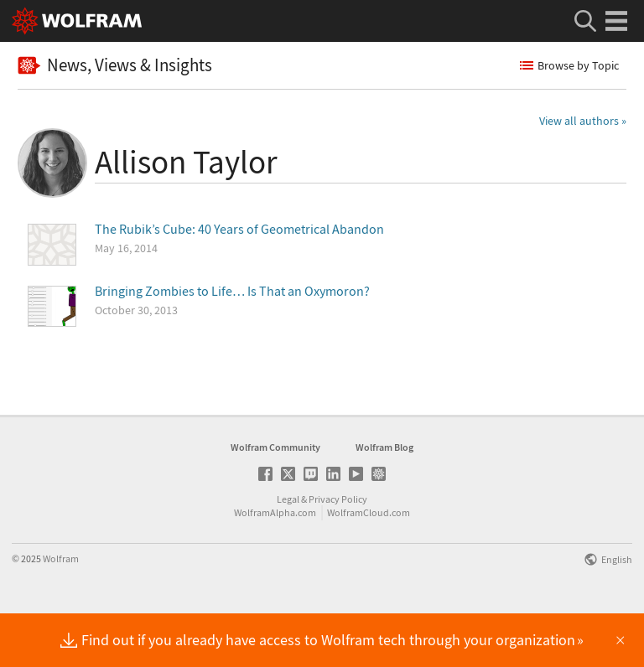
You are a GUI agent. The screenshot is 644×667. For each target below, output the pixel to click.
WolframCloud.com (369, 565)
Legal (288, 552)
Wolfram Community (275, 500)
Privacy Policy (338, 552)
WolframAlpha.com (275, 565)
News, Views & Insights (115, 65)
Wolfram (61, 611)
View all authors (579, 121)
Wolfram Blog (384, 500)
